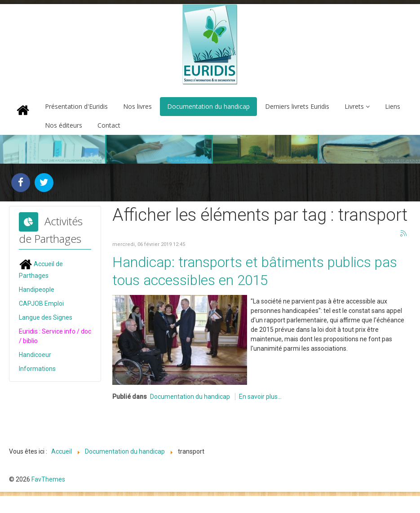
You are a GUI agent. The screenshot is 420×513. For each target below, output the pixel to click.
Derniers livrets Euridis (297, 106)
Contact (109, 125)
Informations (37, 368)
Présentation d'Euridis (76, 106)
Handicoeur (35, 354)
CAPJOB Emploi (41, 303)
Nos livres (137, 106)
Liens (393, 106)
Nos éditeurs (64, 125)
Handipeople (37, 289)
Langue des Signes (46, 317)
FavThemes (48, 478)
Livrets (354, 106)
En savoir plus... (260, 396)
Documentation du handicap (208, 106)
